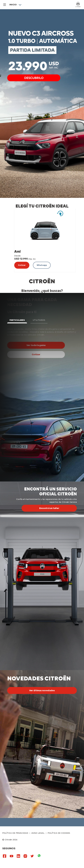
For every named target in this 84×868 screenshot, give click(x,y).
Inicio (13, 5)
